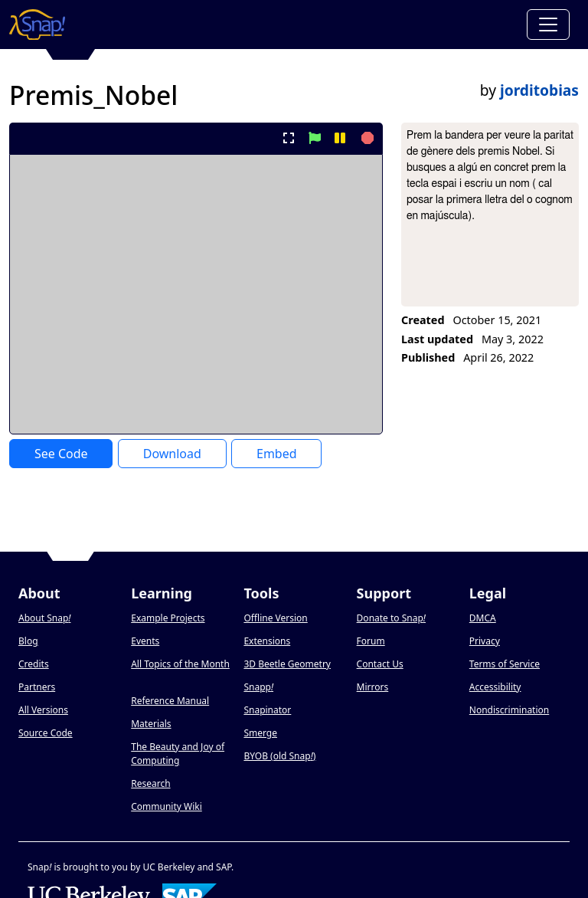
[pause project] (340, 138)
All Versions (43, 710)
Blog (28, 641)
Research (150, 783)
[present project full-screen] (289, 138)
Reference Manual (170, 701)
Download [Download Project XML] (172, 454)
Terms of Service (505, 664)
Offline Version (275, 618)
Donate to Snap (391, 618)
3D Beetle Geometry (287, 664)
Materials (151, 724)
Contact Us (380, 664)
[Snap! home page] (37, 25)
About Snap (44, 618)
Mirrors (373, 687)
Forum (371, 641)
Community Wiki (167, 806)
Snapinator (267, 710)
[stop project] (366, 138)
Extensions (267, 641)
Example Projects (168, 618)
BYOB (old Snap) (279, 756)
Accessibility (495, 687)
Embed (277, 454)
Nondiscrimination (509, 710)
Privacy (485, 641)
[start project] (314, 138)
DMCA (483, 618)
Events (145, 641)
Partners (37, 687)
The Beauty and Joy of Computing (178, 754)
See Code (61, 454)
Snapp (258, 687)
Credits (34, 664)
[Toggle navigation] (548, 25)
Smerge (260, 733)
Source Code (46, 733)
